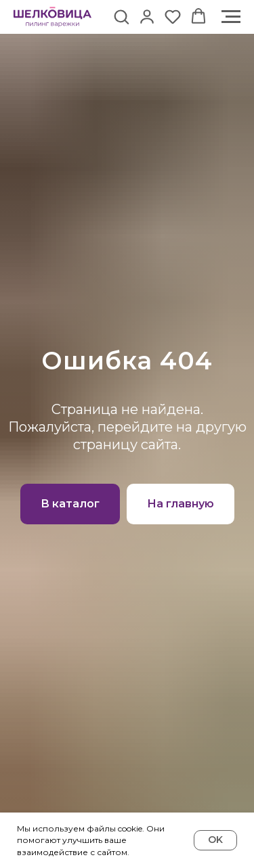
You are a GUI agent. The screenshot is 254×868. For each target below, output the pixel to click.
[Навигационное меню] (231, 17)
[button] (121, 16)
